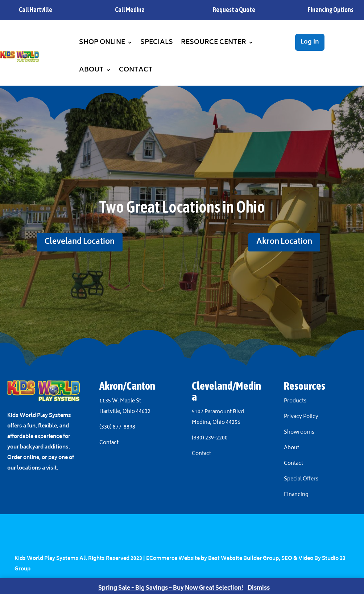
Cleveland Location (80, 242)
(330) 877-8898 (117, 427)
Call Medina (130, 10)
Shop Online (102, 42)
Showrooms (300, 432)
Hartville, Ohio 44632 (125, 412)
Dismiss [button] (259, 588)
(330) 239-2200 (210, 438)
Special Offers (301, 479)
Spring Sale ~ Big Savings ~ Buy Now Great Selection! (171, 588)
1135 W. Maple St (120, 401)
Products (295, 401)
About (91, 70)
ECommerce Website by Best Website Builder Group (212, 559)
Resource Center (214, 42)
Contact (136, 70)
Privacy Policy (301, 417)
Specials (157, 42)
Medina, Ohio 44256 (216, 423)
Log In (310, 42)
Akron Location (284, 242)
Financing (296, 495)
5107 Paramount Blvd (218, 412)
